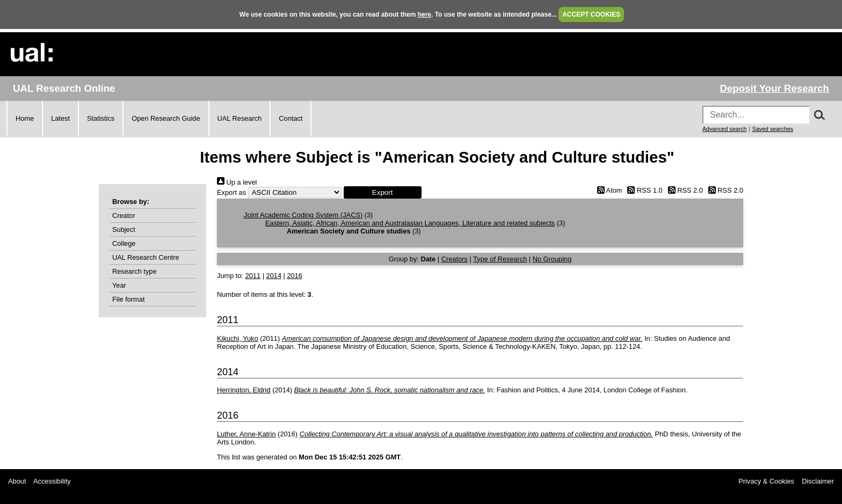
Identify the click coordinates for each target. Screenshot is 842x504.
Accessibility (52, 481)
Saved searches (773, 129)
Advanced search (724, 129)
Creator (124, 216)
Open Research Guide (166, 118)
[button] (383, 192)
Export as (231, 192)
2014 (274, 276)
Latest (60, 118)
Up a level (237, 182)
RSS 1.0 (643, 190)
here (424, 14)
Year (119, 285)
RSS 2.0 (684, 190)
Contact (291, 118)
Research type (135, 271)
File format (128, 299)
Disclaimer (818, 481)
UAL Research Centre (146, 257)
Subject (124, 229)
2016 (294, 276)
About (17, 481)
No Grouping (552, 259)
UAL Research (240, 118)
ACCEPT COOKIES (591, 14)
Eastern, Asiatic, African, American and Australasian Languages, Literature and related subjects (410, 223)
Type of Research (500, 259)
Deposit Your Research (774, 88)
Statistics (101, 118)
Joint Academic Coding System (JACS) (303, 215)
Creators (455, 259)
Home (25, 118)
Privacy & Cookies (766, 481)
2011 (253, 276)
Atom (608, 190)
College (124, 243)
